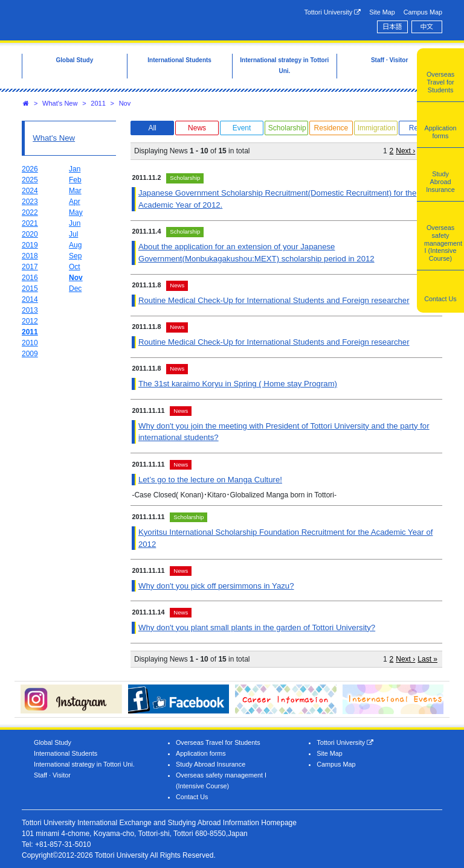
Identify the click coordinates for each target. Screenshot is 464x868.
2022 (30, 212)
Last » (427, 659)
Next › (405, 151)
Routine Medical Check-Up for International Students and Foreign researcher (274, 300)
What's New (60, 103)
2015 (30, 289)
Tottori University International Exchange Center (118, 19)
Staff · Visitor (52, 775)
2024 (30, 191)
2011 (98, 103)
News (197, 128)
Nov (125, 103)
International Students (66, 753)
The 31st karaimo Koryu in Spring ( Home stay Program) (238, 384)
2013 (30, 310)
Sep (75, 256)
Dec (75, 289)
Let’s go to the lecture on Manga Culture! (210, 480)
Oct (75, 267)
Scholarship (287, 128)
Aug (75, 245)
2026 (30, 169)
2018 (30, 256)
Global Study (53, 742)
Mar (75, 191)
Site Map (382, 12)
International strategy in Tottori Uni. (84, 764)
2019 (30, 245)
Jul (73, 234)
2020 (30, 234)
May (76, 212)
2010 (30, 343)
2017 (30, 267)
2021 (30, 223)
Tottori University (332, 12)
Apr (75, 202)
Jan (75, 169)
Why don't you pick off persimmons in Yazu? (216, 586)
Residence (331, 128)
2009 (30, 354)
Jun (75, 223)
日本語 (392, 27)
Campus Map (423, 12)
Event (242, 128)
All (152, 128)
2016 (30, 278)
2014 (30, 299)
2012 (30, 321)
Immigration (377, 128)
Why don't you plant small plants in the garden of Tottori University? (257, 627)
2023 (30, 202)
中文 (427, 27)
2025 (30, 180)
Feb (75, 180)
